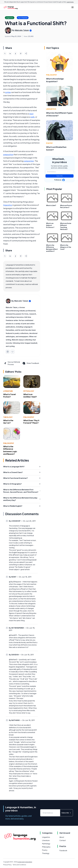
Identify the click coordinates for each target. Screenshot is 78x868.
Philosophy (29, 417)
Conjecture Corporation (25, 862)
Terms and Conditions (19, 865)
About (62, 837)
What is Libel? (51, 205)
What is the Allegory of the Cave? (66, 247)
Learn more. (70, 2)
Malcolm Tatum (22, 30)
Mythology (29, 391)
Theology (8, 417)
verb (33, 117)
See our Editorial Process (12, 363)
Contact (63, 840)
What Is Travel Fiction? (9, 396)
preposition (8, 154)
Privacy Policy (7, 865)
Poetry (49, 143)
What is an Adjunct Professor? (50, 225)
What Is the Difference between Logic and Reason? (10, 450)
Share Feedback (31, 363)
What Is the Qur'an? (8, 422)
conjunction (29, 161)
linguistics (8, 205)
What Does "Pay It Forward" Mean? (31, 422)
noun (31, 114)
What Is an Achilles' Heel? (30, 396)
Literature (8, 391)
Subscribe (60, 176)
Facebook (63, 850)
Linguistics (51, 109)
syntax (8, 92)
